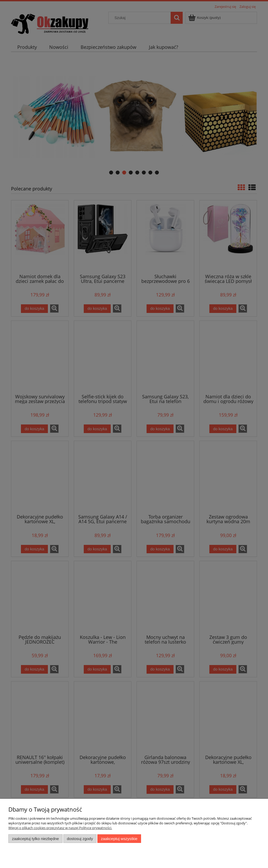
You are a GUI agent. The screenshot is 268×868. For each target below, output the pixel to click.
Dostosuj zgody (80, 839)
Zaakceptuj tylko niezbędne (35, 839)
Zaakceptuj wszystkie (119, 839)
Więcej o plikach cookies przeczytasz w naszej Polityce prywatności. (60, 828)
